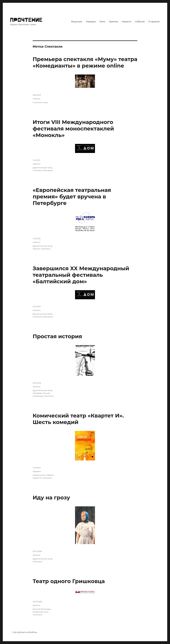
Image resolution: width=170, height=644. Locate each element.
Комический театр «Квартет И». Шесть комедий (78, 419)
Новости (127, 22)
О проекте (154, 22)
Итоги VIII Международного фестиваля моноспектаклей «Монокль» (73, 129)
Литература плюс (41, 612)
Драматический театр (42, 168)
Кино (102, 22)
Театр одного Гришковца (69, 581)
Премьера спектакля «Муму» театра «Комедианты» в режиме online (85, 62)
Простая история (57, 336)
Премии (36, 249)
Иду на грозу (51, 497)
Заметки (113, 22)
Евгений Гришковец (42, 609)
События (140, 22)
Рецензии (77, 22)
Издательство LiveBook (43, 475)
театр (45, 102)
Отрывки (91, 22)
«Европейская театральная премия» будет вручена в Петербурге (72, 197)
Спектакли (37, 102)
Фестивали (48, 170)
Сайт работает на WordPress (25, 632)
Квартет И (37, 478)
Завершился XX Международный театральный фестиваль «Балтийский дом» (81, 275)
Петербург (37, 393)
